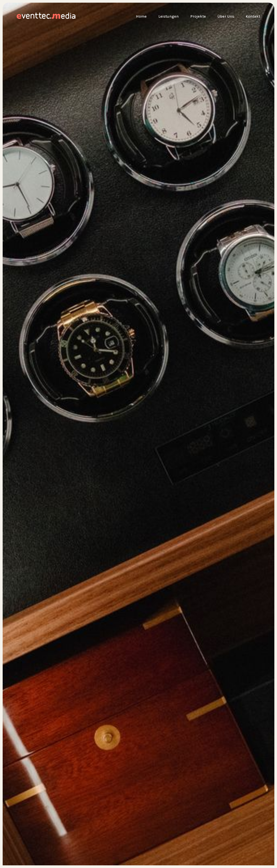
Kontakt (253, 16)
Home (141, 16)
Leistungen (168, 16)
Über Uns (226, 16)
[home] (23, 16)
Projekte (198, 16)
